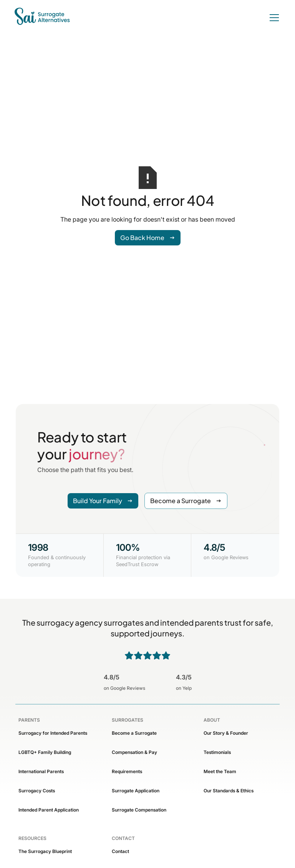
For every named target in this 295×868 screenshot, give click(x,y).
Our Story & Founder (226, 733)
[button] (273, 18)
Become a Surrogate (134, 733)
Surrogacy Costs (37, 791)
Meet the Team (220, 771)
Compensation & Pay (134, 752)
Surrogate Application (136, 791)
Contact (120, 851)
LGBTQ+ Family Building (45, 752)
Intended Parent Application (49, 810)
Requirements (127, 771)
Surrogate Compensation (139, 810)
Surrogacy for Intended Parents (53, 733)
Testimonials (217, 752)
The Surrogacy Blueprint (45, 851)
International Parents (41, 771)
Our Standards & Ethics (229, 791)
